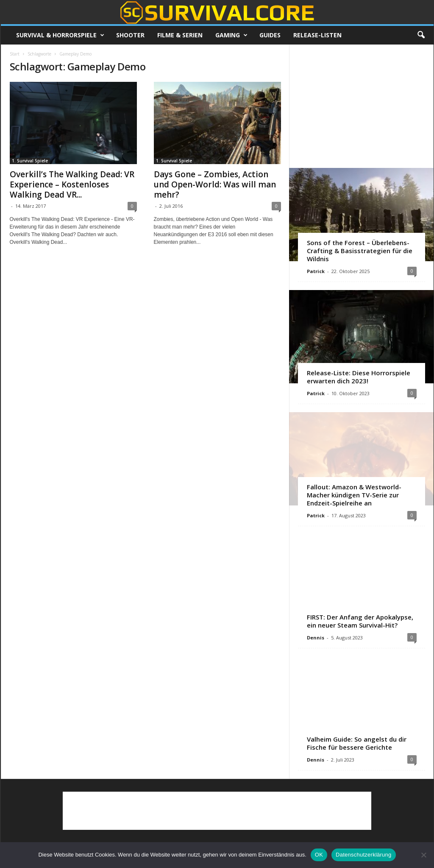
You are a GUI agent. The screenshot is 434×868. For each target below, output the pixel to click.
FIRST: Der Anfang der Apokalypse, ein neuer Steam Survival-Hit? (360, 621)
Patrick (316, 271)
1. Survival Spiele (30, 161)
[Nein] (423, 855)
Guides (270, 35)
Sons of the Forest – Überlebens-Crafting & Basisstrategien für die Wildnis (360, 251)
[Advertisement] (361, 106)
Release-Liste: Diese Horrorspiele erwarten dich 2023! (359, 377)
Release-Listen (317, 35)
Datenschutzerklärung (363, 855)
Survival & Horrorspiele (60, 35)
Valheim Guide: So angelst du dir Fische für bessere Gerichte (357, 743)
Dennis (316, 638)
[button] (421, 35)
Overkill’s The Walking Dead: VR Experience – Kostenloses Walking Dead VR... (72, 184)
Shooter (130, 35)
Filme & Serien (180, 35)
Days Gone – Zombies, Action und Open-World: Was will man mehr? (215, 184)
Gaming (231, 35)
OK (319, 855)
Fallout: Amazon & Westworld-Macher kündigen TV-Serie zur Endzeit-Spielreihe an (354, 495)
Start (15, 54)
